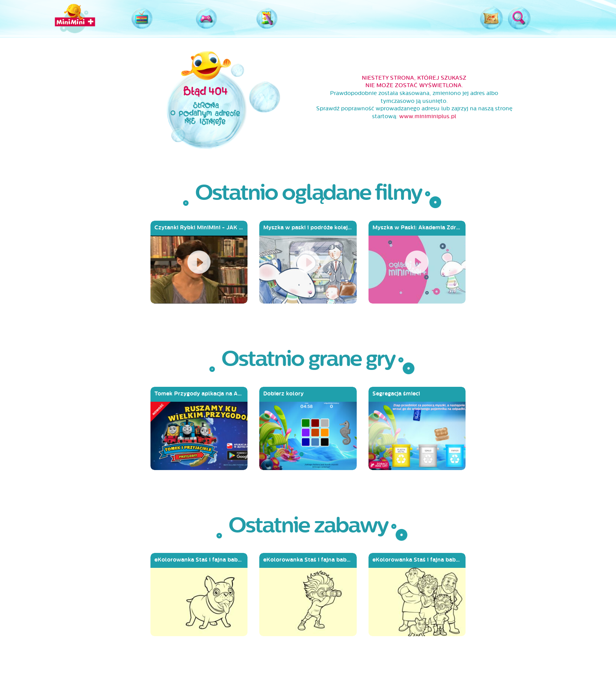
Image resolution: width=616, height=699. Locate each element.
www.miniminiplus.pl (428, 116)
